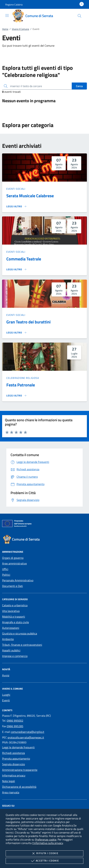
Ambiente (8, 639)
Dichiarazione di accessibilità (19, 787)
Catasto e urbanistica (15, 605)
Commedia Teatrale (24, 259)
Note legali (9, 781)
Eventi (6, 700)
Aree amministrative (14, 563)
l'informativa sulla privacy (48, 843)
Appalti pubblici (11, 650)
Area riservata (11, 792)
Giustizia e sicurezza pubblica (20, 633)
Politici (6, 575)
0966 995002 (15, 721)
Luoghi (6, 695)
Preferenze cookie (46, 839)
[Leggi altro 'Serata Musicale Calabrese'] (16, 206)
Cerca (79, 86)
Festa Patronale (21, 385)
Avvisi (6, 675)
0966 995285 (15, 726)
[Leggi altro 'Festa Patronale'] (16, 396)
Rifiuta (44, 853)
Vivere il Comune (20, 29)
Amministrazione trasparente (20, 770)
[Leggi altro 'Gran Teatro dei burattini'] (16, 333)
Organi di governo (13, 558)
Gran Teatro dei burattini (28, 322)
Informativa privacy (14, 775)
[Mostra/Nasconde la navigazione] (7, 15)
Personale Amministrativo (18, 580)
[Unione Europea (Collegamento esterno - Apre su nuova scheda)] (44, 524)
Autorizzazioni (11, 628)
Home (5, 29)
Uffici (5, 569)
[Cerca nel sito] (79, 16)
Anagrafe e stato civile (16, 622)
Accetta (44, 861)
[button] (14, 4)
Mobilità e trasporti (14, 617)
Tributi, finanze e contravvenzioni (22, 645)
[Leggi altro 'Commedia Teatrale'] (16, 269)
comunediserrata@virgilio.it (27, 732)
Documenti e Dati (13, 586)
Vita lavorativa (11, 611)
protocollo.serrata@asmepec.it (26, 737)
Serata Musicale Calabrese (30, 196)
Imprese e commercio (15, 656)
